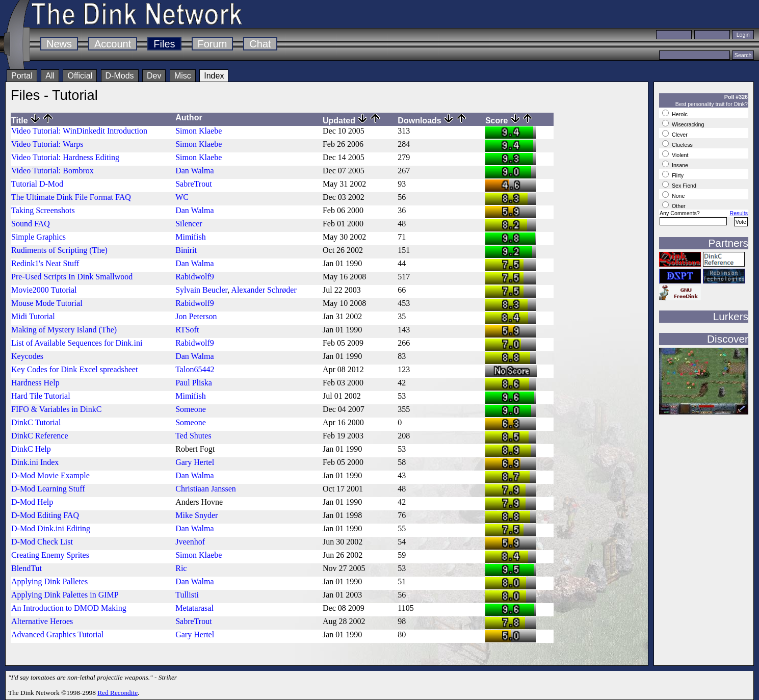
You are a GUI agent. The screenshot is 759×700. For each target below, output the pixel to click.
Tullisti (187, 595)
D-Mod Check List (42, 542)
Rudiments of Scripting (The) (59, 250)
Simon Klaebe (199, 131)
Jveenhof (190, 542)
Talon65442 (195, 369)
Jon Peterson (196, 316)
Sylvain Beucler (201, 290)
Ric (181, 568)
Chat (260, 44)
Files (164, 44)
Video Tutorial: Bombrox (53, 171)
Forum (213, 44)
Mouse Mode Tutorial (47, 303)
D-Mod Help (32, 502)
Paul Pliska (194, 383)
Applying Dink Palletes (49, 581)
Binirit (186, 250)
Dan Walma (194, 171)
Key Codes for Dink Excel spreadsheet (74, 369)
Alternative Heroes (42, 621)
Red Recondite (117, 693)
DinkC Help (31, 449)
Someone (191, 409)
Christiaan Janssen (206, 489)
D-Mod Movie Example (50, 475)
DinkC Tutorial (36, 422)
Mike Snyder (197, 515)
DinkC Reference (40, 436)
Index (214, 76)
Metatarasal (194, 608)
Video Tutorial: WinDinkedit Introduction (79, 131)
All (50, 76)
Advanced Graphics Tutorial (57, 634)
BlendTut (27, 568)
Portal (22, 76)
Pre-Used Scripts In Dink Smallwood (72, 277)
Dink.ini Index (35, 462)
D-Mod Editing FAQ (45, 515)
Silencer (189, 224)
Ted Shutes (193, 436)
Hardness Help (35, 383)
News (59, 44)
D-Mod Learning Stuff (48, 489)
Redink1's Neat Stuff (45, 263)
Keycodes (27, 356)
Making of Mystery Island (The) (64, 330)
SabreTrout (193, 184)
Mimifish (191, 237)
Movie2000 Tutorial (44, 290)
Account (113, 44)
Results (739, 213)
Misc (183, 76)
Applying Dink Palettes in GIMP (65, 595)
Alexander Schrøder (264, 290)
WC (182, 197)
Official (80, 76)
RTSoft (187, 330)
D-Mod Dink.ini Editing (51, 528)
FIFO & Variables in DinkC (56, 409)
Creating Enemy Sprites (50, 555)
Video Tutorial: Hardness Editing (65, 157)
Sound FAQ (31, 224)
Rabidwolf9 (195, 277)
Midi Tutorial (33, 316)
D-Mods (120, 76)
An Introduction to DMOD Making (69, 608)
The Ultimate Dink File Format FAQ (71, 197)
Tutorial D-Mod (37, 184)
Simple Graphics (38, 237)
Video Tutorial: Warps (47, 144)
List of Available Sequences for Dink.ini (77, 343)
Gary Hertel (195, 462)
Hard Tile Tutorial (41, 396)
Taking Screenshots (43, 210)
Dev (154, 76)
